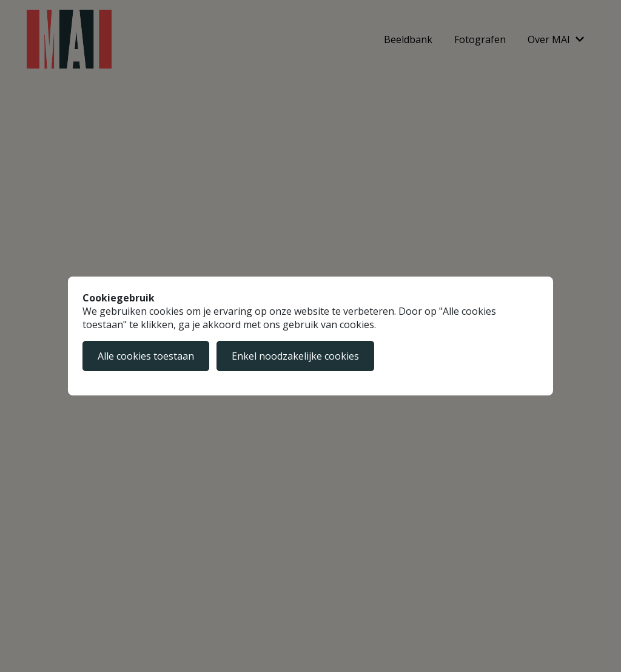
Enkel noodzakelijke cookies (295, 356)
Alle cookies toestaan (146, 356)
